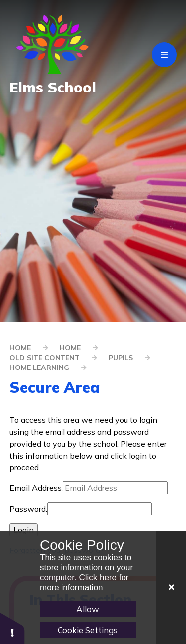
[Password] (99, 509)
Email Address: (36, 488)
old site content (45, 358)
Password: (28, 509)
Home (20, 348)
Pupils (121, 358)
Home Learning (39, 368)
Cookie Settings (88, 630)
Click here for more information (84, 583)
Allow (88, 609)
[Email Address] (115, 488)
